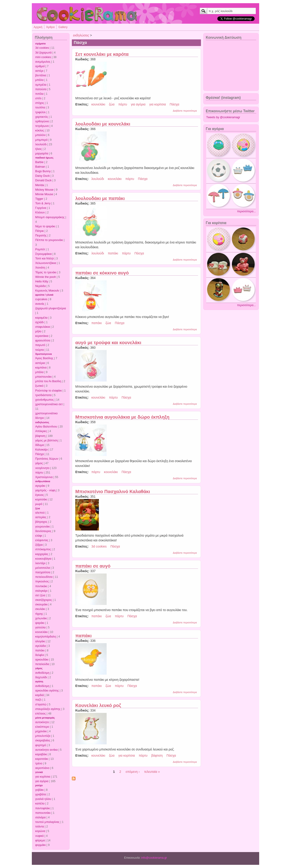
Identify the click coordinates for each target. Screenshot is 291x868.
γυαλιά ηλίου (43, 799)
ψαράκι (40, 623)
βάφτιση (40, 436)
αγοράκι (40, 486)
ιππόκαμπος (43, 549)
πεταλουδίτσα (44, 577)
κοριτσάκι (41, 499)
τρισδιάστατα (43, 395)
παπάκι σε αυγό (93, 566)
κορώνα (40, 831)
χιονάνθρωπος (45, 400)
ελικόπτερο (42, 727)
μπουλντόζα (43, 736)
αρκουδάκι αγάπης (47, 691)
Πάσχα (40, 454)
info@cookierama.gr (154, 858)
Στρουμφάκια (43, 254)
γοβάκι (39, 790)
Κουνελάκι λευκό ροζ (98, 705)
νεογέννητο (42, 468)
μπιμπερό (41, 140)
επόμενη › (133, 772)
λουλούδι (41, 144)
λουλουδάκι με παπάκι (100, 198)
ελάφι (39, 536)
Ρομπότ (40, 249)
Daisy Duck (43, 176)
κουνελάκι (41, 632)
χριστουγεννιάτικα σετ (49, 404)
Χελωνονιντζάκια (46, 263)
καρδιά (40, 695)
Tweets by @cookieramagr (223, 117)
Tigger (39, 199)
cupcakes (41, 299)
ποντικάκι (41, 586)
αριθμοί (40, 66)
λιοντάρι (40, 563)
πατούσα (41, 89)
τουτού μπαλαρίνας (47, 822)
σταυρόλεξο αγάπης (48, 709)
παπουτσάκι (43, 813)
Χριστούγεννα (44, 354)
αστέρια (40, 363)
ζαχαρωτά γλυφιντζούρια (51, 308)
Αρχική (38, 27)
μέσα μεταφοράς (45, 718)
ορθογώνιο (42, 121)
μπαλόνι (40, 135)
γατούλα (40, 627)
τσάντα (40, 827)
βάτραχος (41, 522)
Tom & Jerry (43, 203)
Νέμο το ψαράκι (45, 226)
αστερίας (41, 517)
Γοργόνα (41, 208)
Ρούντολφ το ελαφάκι (49, 391)
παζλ (38, 700)
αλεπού (40, 513)
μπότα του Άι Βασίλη (48, 381)
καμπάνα (41, 368)
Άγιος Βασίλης (44, 358)
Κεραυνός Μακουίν (47, 291)
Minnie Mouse (44, 194)
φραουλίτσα (43, 341)
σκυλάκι (40, 609)
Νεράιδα (40, 286)
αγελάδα (41, 646)
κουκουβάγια (43, 559)
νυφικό (39, 836)
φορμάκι (40, 845)
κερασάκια (42, 336)
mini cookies (43, 57)
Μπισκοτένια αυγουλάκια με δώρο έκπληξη (122, 417)
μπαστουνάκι (43, 377)
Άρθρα (50, 27)
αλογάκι (40, 641)
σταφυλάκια (43, 327)
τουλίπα (40, 108)
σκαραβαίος (43, 740)
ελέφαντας (42, 540)
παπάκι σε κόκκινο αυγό (102, 273)
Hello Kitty (42, 282)
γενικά (39, 772)
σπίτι (38, 98)
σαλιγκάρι (41, 591)
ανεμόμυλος (43, 62)
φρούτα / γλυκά (44, 295)
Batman (40, 167)
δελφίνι (40, 655)
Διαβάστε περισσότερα (185, 111)
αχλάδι (39, 322)
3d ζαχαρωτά (43, 53)
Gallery (63, 27)
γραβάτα (41, 794)
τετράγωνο (42, 126)
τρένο (39, 763)
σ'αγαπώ (41, 704)
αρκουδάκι (42, 660)
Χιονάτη (40, 268)
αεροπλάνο (42, 768)
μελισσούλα (43, 568)
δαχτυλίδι (41, 677)
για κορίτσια (43, 777)
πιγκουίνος (42, 581)
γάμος (39, 463)
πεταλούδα (42, 664)
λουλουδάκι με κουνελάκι (103, 124)
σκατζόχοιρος (44, 600)
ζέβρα (39, 545)
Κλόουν (40, 213)
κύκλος (40, 131)
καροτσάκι (42, 759)
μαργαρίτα (42, 154)
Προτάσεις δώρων (47, 459)
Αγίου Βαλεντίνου (46, 427)
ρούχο (39, 785)
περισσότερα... (246, 211)
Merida (40, 185)
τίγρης (39, 614)
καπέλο (40, 804)
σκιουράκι (41, 604)
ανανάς (40, 304)
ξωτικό (39, 386)
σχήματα (40, 44)
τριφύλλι (40, 112)
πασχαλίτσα (43, 572)
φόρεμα (40, 840)
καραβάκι (41, 754)
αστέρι (39, 71)
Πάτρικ (40, 231)
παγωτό (40, 345)
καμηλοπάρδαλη (46, 637)
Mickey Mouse (44, 190)
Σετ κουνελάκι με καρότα (102, 54)
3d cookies (42, 48)
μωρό (39, 504)
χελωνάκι (41, 618)
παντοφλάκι (43, 808)
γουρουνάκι (43, 527)
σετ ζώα (40, 595)
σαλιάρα (40, 817)
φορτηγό (41, 745)
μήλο (38, 331)
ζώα (38, 508)
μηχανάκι (41, 731)
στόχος (40, 103)
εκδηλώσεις (42, 422)
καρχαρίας (42, 554)
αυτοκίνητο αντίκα (46, 750)
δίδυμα (40, 445)
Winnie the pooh (46, 277)
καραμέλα (41, 318)
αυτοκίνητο (42, 722)
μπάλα (39, 80)
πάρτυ (39, 473)
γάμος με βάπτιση (47, 440)
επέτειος (40, 714)
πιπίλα (39, 94)
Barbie (39, 162)
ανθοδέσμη (42, 673)
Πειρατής (41, 236)
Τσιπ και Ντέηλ (45, 259)
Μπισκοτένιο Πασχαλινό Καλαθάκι (113, 492)
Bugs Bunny (43, 171)
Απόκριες (41, 431)
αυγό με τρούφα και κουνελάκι (108, 343)
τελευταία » (152, 772)
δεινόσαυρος (43, 531)
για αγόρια (42, 781)
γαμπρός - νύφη (45, 490)
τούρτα (40, 350)
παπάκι (40, 650)
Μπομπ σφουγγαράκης (50, 217)
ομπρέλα (41, 85)
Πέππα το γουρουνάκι (49, 240)
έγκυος (40, 495)
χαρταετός (42, 117)
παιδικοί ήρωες (44, 158)
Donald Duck (43, 180)
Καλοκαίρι (41, 450)
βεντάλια (41, 75)
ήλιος (39, 149)
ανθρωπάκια (43, 481)
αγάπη (39, 681)
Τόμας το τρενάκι (46, 272)
